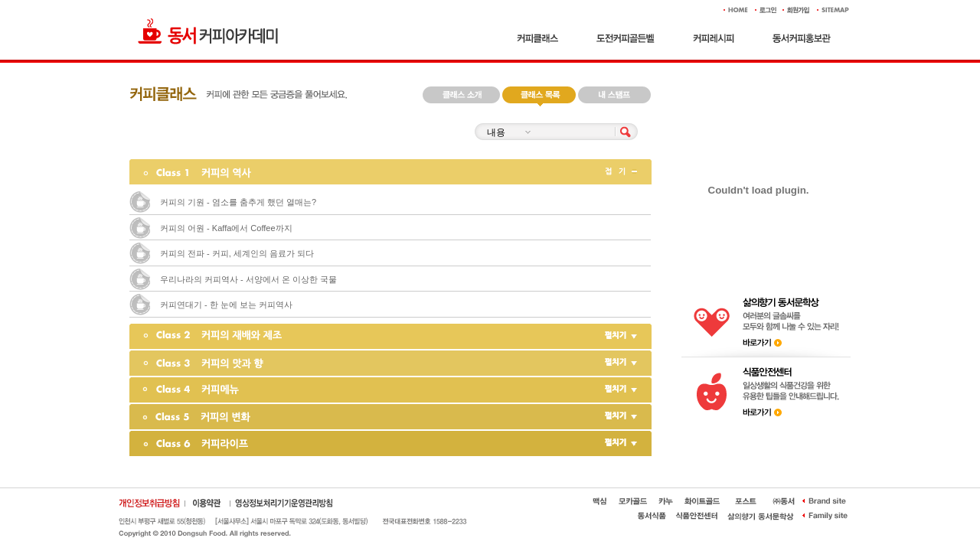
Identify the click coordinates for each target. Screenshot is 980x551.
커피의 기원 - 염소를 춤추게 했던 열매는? (238, 202)
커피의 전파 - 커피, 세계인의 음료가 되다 (237, 253)
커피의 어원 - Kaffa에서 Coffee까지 (226, 228)
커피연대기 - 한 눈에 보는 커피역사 (226, 305)
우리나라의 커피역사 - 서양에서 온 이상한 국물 (248, 279)
